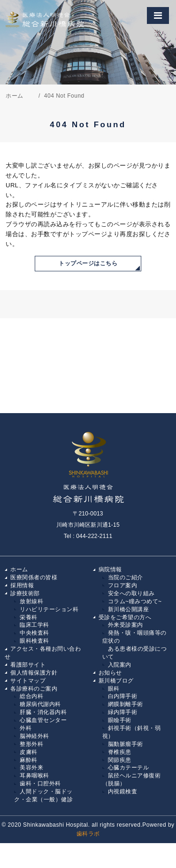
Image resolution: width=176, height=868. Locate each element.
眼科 (114, 689)
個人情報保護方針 (34, 673)
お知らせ (110, 673)
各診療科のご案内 (34, 689)
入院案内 (120, 665)
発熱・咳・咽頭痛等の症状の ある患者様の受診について (135, 645)
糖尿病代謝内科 (40, 704)
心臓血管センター (43, 720)
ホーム (19, 569)
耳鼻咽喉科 (34, 776)
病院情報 (110, 569)
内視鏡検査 (123, 791)
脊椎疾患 (120, 752)
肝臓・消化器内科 (43, 712)
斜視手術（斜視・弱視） (132, 732)
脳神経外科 (34, 736)
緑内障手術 (123, 712)
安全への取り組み (131, 593)
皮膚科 (29, 752)
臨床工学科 (34, 625)
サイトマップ (28, 681)
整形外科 (31, 744)
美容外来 (31, 768)
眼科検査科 (34, 641)
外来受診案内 (126, 625)
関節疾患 (120, 760)
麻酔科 (29, 760)
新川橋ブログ (116, 681)
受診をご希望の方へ (125, 617)
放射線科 (31, 601)
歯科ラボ (88, 834)
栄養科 (29, 617)
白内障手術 (123, 696)
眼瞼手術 (120, 720)
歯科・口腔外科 (40, 784)
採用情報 (22, 585)
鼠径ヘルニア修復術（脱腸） (132, 780)
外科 (26, 728)
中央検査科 (34, 633)
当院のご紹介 (126, 577)
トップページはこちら (88, 263)
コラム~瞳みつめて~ (135, 601)
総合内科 (31, 696)
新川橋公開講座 (129, 609)
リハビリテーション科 (49, 609)
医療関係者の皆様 (34, 577)
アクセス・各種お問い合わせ (43, 653)
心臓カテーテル (129, 768)
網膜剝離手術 (126, 704)
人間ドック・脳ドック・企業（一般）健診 (43, 795)
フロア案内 (123, 585)
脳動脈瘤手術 (126, 744)
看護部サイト (28, 665)
